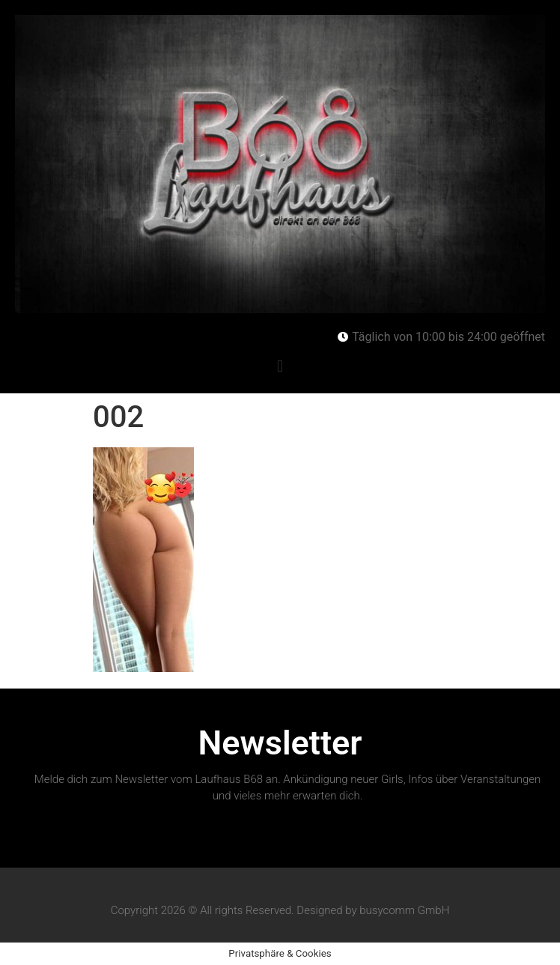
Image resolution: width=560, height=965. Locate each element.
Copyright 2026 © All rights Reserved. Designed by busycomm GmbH (280, 910)
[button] (280, 366)
